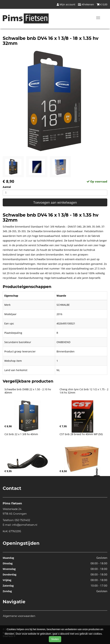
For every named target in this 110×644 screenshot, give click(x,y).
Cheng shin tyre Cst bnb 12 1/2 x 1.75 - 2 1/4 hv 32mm (84, 391)
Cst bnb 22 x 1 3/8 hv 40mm (21, 434)
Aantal (7, 187)
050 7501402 (22, 520)
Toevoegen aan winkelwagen (55, 202)
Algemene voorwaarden (19, 616)
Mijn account (66, 4)
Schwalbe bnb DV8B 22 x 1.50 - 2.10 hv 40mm (28, 391)
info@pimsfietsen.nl (25, 525)
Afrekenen (86, 4)
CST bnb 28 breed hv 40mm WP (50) (81, 434)
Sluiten (55, 639)
